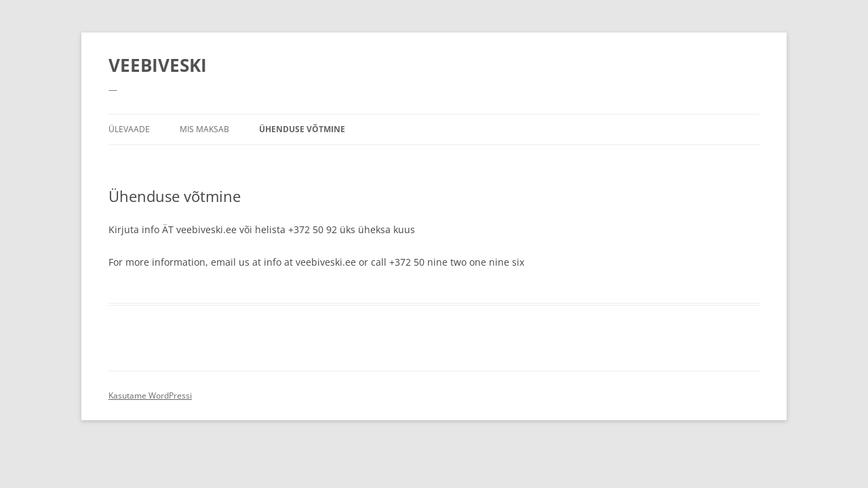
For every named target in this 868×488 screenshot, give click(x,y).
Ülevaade (129, 129)
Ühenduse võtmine (302, 129)
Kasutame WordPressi (150, 395)
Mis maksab (204, 129)
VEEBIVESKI (158, 65)
